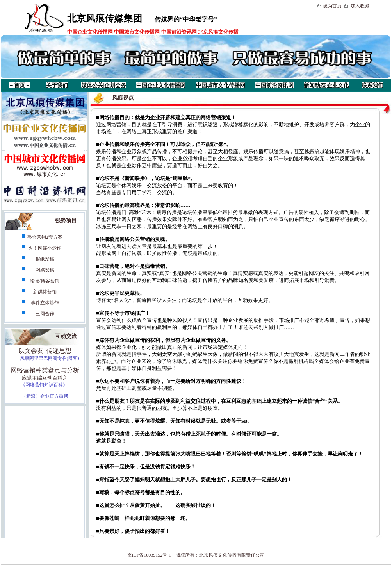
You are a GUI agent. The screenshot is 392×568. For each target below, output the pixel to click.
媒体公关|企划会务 (104, 85)
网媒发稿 (45, 270)
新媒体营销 (45, 292)
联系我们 (372, 85)
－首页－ (20, 85)
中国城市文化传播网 (221, 85)
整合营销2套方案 (45, 237)
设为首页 (332, 6)
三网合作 (45, 314)
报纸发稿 (45, 259)
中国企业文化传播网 (161, 85)
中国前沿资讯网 (274, 85)
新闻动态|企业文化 (326, 85)
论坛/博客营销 (45, 281)
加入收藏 (360, 6)
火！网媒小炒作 (45, 248)
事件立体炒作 (45, 303)
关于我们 (57, 85)
